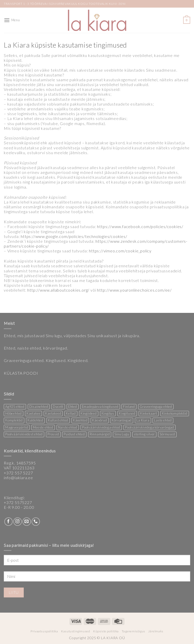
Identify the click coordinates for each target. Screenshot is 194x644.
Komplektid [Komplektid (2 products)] (14, 420)
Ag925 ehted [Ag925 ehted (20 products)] (15, 407)
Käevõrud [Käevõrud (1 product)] (100, 420)
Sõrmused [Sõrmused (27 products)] (167, 434)
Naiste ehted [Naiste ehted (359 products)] (68, 427)
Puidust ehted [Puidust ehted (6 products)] (74, 434)
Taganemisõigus (134, 631)
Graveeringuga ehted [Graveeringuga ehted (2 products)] (156, 407)
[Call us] (36, 522)
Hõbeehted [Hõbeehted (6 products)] (14, 413)
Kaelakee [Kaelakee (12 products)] (33, 413)
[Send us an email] (27, 522)
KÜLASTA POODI (21, 373)
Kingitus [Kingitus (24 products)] (108, 413)
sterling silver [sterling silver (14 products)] (144, 434)
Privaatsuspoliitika (44, 631)
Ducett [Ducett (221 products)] (58, 407)
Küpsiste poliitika (106, 631)
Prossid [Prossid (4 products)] (53, 434)
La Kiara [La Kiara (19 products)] (143, 420)
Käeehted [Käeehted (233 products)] (80, 420)
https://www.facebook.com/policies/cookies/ (140, 226)
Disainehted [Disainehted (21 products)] (39, 407)
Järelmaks (156, 631)
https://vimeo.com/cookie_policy (121, 251)
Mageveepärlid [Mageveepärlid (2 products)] (17, 427)
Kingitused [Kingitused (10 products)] (127, 413)
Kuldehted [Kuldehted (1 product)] (35, 420)
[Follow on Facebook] (8, 522)
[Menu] (12, 20)
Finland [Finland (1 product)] (129, 407)
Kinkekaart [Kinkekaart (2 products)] (149, 413)
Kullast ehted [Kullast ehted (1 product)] (58, 420)
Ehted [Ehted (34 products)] (73, 407)
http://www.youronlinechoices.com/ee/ (135, 290)
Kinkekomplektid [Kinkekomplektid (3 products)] (175, 413)
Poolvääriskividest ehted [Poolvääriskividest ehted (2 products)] (24, 434)
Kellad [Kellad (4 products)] (71, 413)
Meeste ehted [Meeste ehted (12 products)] (43, 427)
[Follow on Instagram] (18, 522)
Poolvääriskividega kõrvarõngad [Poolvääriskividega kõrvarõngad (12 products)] (150, 427)
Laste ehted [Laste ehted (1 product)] (163, 420)
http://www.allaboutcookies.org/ (58, 290)
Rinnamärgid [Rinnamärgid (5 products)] (100, 434)
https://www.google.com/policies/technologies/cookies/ (74, 236)
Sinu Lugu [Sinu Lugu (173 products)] (122, 434)
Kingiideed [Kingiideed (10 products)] (89, 413)
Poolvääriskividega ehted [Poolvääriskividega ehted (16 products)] (101, 427)
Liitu (14, 592)
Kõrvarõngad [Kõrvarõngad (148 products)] (122, 420)
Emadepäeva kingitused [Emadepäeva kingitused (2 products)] (100, 407)
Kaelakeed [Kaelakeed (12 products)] (53, 413)
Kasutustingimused (76, 631)
